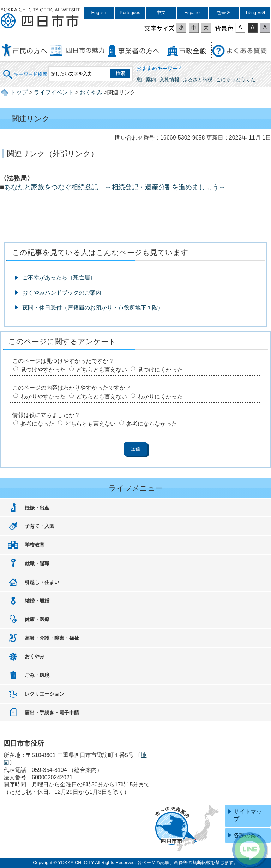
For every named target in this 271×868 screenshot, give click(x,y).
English (99, 13)
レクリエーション (44, 694)
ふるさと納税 (198, 79)
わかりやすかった (43, 397)
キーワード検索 (25, 70)
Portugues (130, 13)
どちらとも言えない (102, 370)
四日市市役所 (41, 18)
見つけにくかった (160, 370)
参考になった (37, 424)
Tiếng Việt (255, 13)
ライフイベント (54, 92)
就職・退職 (37, 563)
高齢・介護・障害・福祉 (52, 638)
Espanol (193, 13)
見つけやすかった (43, 370)
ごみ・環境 (37, 675)
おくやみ (91, 92)
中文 (161, 13)
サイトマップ (248, 815)
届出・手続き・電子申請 (52, 713)
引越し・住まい (42, 582)
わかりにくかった (160, 397)
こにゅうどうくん (236, 79)
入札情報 (169, 79)
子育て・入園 (40, 526)
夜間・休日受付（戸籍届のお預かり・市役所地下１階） (93, 308)
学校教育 (35, 545)
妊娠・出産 (37, 508)
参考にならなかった (152, 424)
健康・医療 (37, 619)
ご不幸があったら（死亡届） (59, 277)
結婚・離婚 (37, 601)
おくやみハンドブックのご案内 (62, 293)
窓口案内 (146, 79)
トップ (19, 92)
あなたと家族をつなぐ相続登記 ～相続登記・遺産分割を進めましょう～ (115, 187)
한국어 (224, 13)
